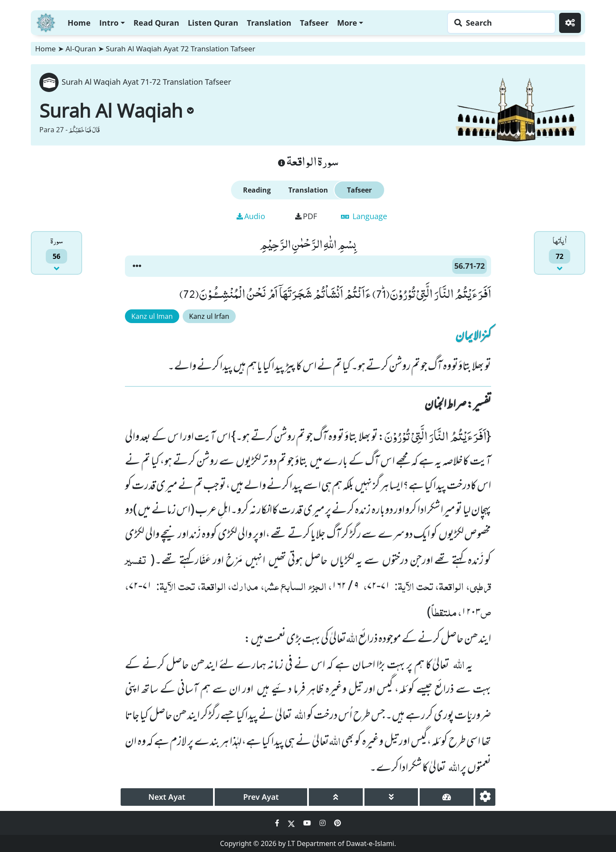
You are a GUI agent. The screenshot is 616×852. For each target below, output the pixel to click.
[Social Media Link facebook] (278, 823)
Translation (269, 23)
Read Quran (156, 23)
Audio (251, 216)
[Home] (46, 22)
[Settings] (570, 23)
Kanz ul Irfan (209, 316)
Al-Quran (81, 49)
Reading (257, 190)
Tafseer (314, 23)
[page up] (336, 797)
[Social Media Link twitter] (292, 823)
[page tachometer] (447, 797)
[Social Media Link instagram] (323, 823)
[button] (137, 266)
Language (364, 216)
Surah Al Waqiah (117, 110)
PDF (306, 216)
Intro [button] (109, 23)
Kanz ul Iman (152, 316)
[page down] (391, 797)
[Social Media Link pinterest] (338, 823)
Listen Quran (213, 23)
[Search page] (499, 23)
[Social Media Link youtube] (308, 823)
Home (79, 23)
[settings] (485, 797)
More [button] (347, 23)
